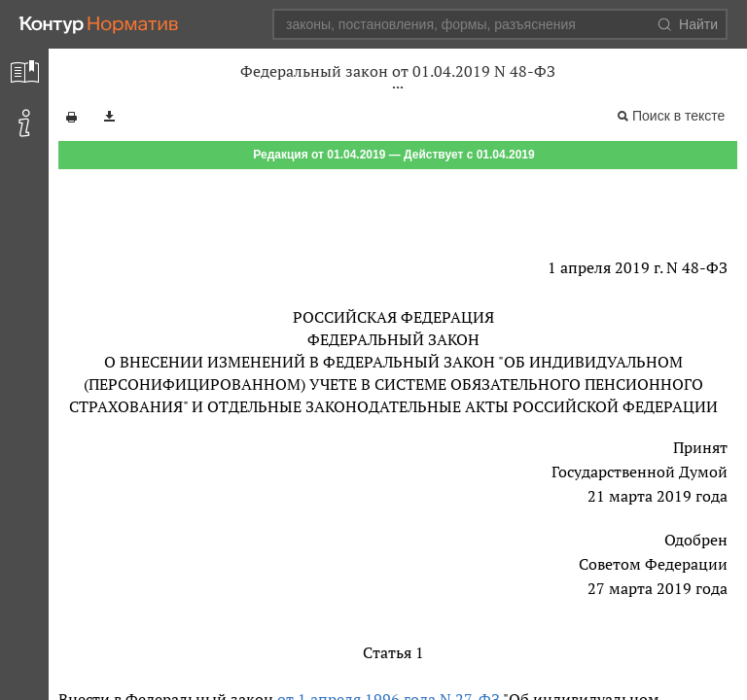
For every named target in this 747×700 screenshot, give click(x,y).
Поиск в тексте (678, 116)
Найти (688, 24)
